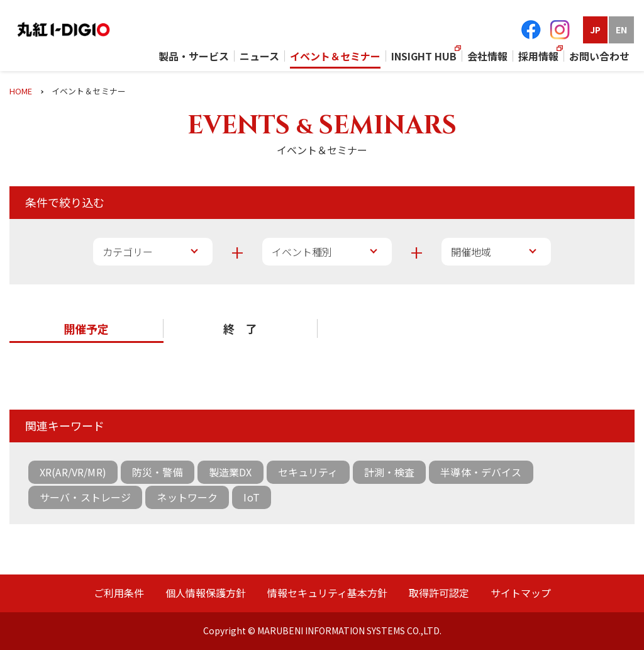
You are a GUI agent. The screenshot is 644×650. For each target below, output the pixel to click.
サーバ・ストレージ (85, 497)
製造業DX (230, 472)
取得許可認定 (439, 593)
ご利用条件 (119, 593)
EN (621, 30)
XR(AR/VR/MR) (73, 472)
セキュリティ (308, 472)
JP (595, 30)
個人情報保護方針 (206, 593)
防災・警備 (158, 472)
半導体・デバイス (481, 472)
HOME (21, 91)
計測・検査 (390, 472)
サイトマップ (521, 593)
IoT (251, 497)
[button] (86, 330)
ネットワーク (187, 497)
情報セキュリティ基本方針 (327, 593)
